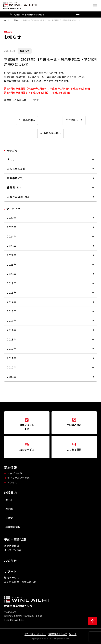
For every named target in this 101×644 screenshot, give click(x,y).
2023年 (12, 246)
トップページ (15, 473)
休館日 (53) (14, 187)
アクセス (12, 482)
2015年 (12, 321)
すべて (11, 159)
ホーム (7, 20)
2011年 (12, 358)
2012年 (12, 349)
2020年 (12, 274)
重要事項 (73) (15, 178)
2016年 (12, 311)
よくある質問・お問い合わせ (20, 582)
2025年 (12, 227)
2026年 (12, 218)
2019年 (12, 283)
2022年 (12, 255)
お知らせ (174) (16, 169)
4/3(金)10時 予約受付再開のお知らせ (29, 15)
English (73, 634)
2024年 (12, 236)
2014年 (12, 330)
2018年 (12, 293)
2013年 (12, 339)
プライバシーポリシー (35, 634)
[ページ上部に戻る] (93, 621)
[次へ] (89, 15)
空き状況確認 (11, 546)
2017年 (12, 302)
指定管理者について (57, 634)
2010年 (12, 367)
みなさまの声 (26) (18, 197)
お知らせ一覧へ (51, 133)
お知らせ (16, 20)
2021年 (12, 265)
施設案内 (10, 492)
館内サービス (11, 577)
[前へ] (85, 15)
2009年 (12, 377)
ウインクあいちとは (18, 478)
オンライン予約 (13, 550)
